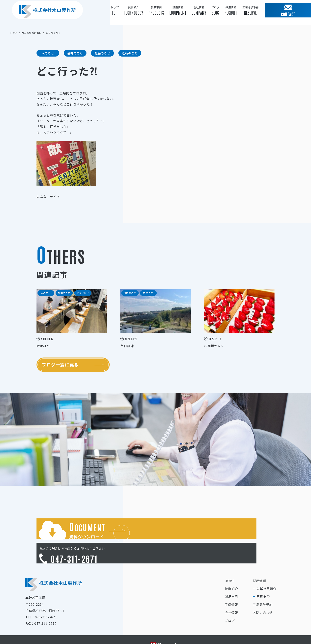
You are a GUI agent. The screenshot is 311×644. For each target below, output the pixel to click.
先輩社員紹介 (266, 572)
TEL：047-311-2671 (41, 600)
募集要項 (263, 580)
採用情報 (259, 564)
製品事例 (231, 580)
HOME (230, 564)
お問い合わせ (263, 596)
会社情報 (231, 596)
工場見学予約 (263, 588)
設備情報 (231, 588)
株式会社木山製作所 (44, 18)
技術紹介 (231, 572)
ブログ (230, 604)
